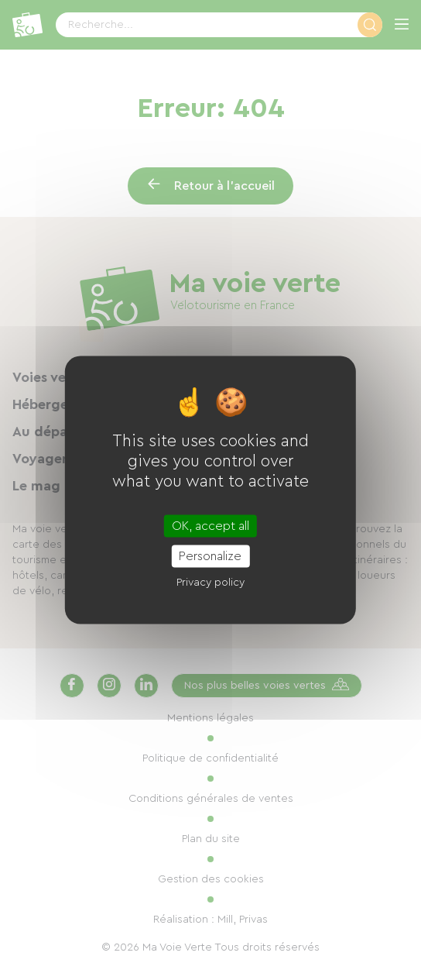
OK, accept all (210, 526)
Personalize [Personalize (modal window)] (210, 556)
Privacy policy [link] (210, 583)
